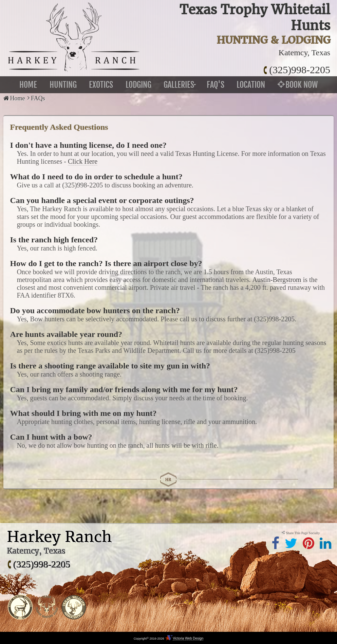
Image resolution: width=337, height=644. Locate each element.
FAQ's (216, 85)
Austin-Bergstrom (277, 280)
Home (28, 85)
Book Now (298, 85)
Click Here (83, 161)
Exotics (101, 85)
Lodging (138, 85)
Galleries (179, 85)
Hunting (63, 85)
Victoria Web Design (188, 638)
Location (251, 85)
